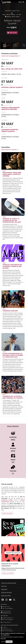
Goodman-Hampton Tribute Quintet (10, 130)
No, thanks (9, 642)
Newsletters (4, 589)
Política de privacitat (6, 592)
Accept (3, 642)
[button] (24, 21)
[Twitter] (14, 600)
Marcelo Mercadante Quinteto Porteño (10, 108)
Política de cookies (6, 596)
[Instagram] (6, 600)
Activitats (13, 437)
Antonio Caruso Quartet (12, 87)
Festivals (13, 471)
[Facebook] (3, 600)
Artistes (13, 448)
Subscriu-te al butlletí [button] (8, 573)
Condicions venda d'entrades (9, 583)
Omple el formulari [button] (7, 513)
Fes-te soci (4, 586)
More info (3, 639)
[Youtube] (10, 600)
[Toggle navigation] (21, 2)
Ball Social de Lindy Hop (12, 69)
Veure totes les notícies (10, 150)
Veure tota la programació (11, 56)
